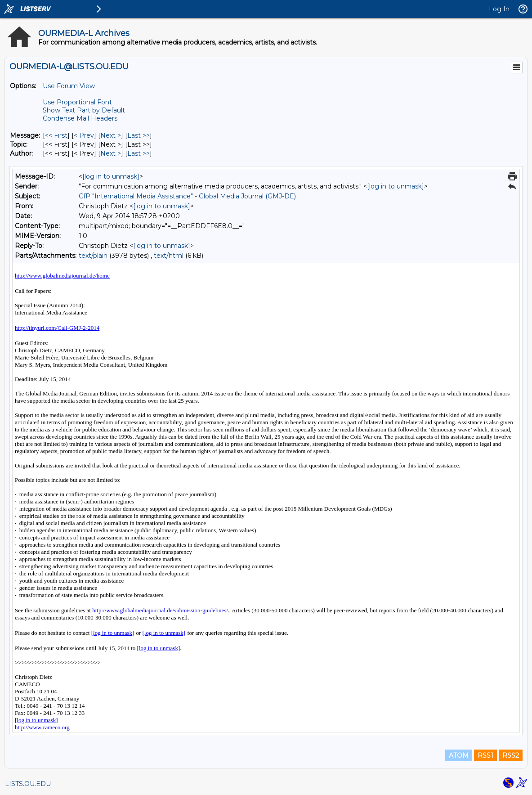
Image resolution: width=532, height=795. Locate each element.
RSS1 (485, 755)
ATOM (459, 755)
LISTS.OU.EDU (28, 784)
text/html (169, 256)
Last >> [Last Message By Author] (139, 153)
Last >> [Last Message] (139, 135)
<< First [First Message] (56, 135)
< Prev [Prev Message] (84, 135)
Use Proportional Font (77, 102)
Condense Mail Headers (80, 118)
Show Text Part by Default (84, 110)
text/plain (93, 256)
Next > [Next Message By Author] (111, 153)
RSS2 (511, 755)
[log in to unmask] (111, 176)
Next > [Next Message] (111, 135)
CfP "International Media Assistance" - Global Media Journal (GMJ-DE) (187, 196)
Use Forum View (69, 86)
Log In (499, 9)
